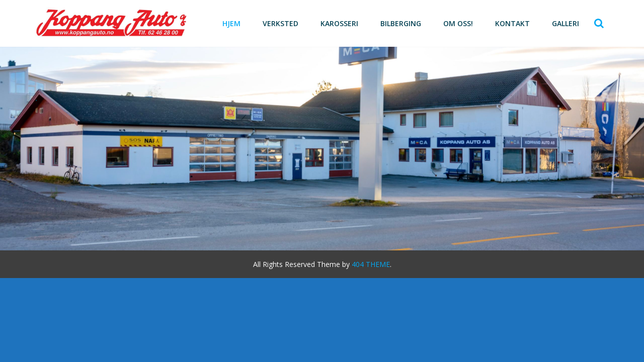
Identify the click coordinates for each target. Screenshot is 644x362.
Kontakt (512, 23)
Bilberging (401, 23)
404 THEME (371, 264)
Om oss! (458, 23)
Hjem (231, 23)
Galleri (566, 23)
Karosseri (339, 23)
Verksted (280, 23)
